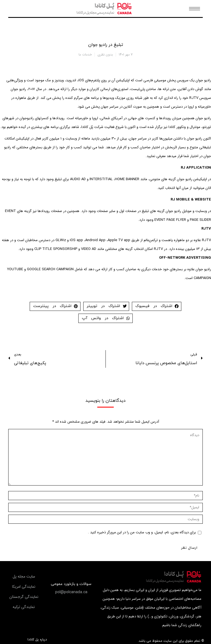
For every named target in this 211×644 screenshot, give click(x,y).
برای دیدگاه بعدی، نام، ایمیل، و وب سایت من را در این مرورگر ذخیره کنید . (142, 532)
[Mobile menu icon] (195, 9)
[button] (71, 592)
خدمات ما (85, 55)
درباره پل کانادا (37, 640)
